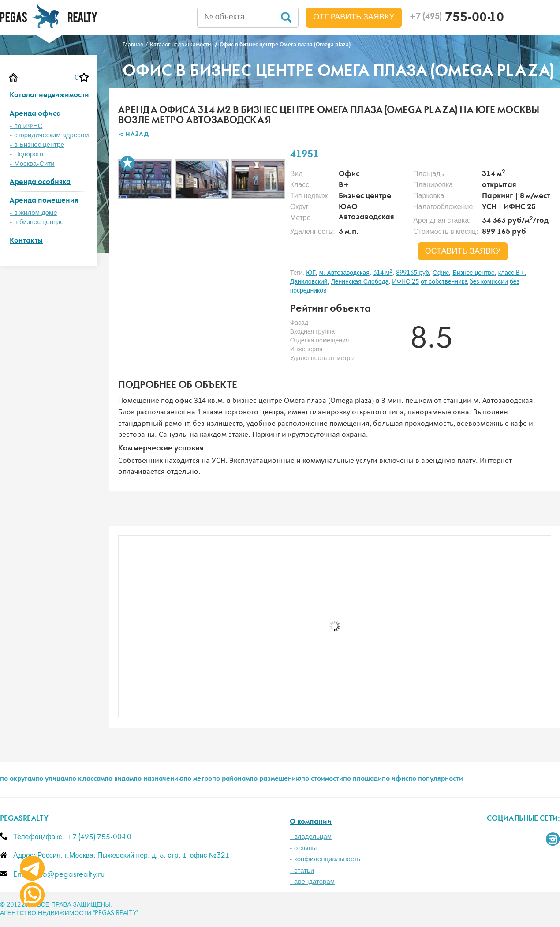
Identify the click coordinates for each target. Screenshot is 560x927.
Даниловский (309, 282)
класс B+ (511, 273)
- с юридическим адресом (49, 135)
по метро (198, 779)
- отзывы (303, 848)
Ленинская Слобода (360, 282)
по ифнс (395, 779)
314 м (383, 273)
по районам (231, 779)
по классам (86, 779)
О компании (311, 822)
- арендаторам (312, 882)
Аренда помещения (44, 201)
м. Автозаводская (344, 273)
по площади (362, 779)
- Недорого (26, 154)
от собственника (444, 282)
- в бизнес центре (37, 222)
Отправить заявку (354, 17)
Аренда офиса (35, 114)
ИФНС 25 (405, 282)
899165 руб (413, 273)
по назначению (159, 779)
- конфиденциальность (325, 859)
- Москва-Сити (32, 164)
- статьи (302, 871)
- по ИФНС (26, 126)
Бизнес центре (473, 273)
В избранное (127, 163)
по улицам (52, 779)
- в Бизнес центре (37, 145)
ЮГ (311, 273)
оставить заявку (463, 251)
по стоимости (322, 779)
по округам (18, 779)
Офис (441, 273)
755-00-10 (457, 19)
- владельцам (311, 837)
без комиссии (489, 282)
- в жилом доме (34, 213)
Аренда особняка (40, 182)
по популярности (436, 779)
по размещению (275, 779)
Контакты (26, 241)
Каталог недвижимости (49, 96)
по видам (119, 779)
